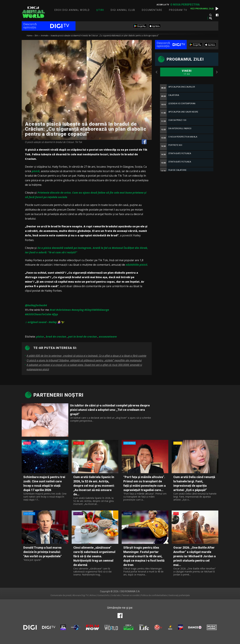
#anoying (78, 310)
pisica (40, 337)
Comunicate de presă (61, 595)
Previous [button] (157, 72)
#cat (53, 310)
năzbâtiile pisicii (136, 265)
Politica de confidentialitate (154, 595)
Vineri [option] (187, 72)
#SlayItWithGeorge (97, 310)
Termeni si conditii (131, 595)
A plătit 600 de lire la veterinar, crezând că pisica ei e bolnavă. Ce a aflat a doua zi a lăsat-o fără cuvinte (86, 356)
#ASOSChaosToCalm (38, 314)
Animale (44, 36)
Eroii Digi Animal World (72, 10)
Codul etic (116, 595)
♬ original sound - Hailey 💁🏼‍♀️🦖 (45, 322)
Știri (100, 10)
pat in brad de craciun (82, 337)
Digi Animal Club (123, 10)
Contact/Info (103, 595)
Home (29, 36)
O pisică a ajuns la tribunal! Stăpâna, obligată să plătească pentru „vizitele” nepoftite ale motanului (84, 360)
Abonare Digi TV (80, 595)
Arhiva (93, 595)
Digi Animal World (33, 12)
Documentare (152, 10)
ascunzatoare (108, 337)
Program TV (178, 10)
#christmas (63, 310)
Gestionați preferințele (179, 595)
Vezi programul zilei (202, 9)
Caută (210, 15)
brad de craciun (56, 337)
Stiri (36, 36)
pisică (36, 171)
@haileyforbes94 (36, 305)
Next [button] (217, 72)
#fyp (55, 314)
